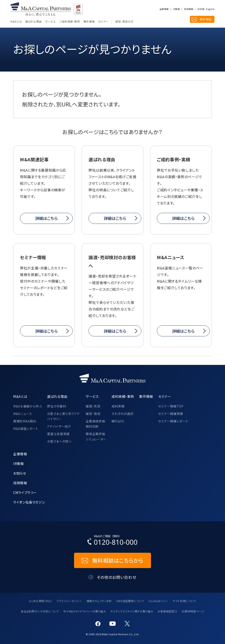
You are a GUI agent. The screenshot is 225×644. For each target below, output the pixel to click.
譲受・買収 (93, 414)
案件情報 (89, 22)
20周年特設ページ (193, 611)
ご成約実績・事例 (70, 22)
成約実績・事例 (123, 396)
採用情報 (189, 9)
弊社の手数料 (57, 406)
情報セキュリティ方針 (99, 601)
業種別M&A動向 (25, 421)
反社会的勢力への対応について (40, 611)
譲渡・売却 (93, 406)
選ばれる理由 (34, 22)
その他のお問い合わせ (117, 577)
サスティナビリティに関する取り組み (132, 611)
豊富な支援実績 (58, 434)
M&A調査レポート (26, 429)
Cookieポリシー (158, 601)
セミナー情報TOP (171, 406)
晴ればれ (118, 421)
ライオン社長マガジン (29, 502)
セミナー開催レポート (173, 421)
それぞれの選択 (122, 414)
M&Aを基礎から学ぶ (27, 406)
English (210, 9)
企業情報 (164, 9)
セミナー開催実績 (171, 414)
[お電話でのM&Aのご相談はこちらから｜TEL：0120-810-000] (112, 541)
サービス (51, 22)
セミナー (103, 22)
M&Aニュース (23, 414)
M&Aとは (16, 22)
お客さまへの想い (59, 441)
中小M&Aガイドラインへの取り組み (85, 611)
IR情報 (176, 9)
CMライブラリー (25, 492)
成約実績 (118, 406)
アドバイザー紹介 (59, 426)
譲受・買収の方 (124, 22)
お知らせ (20, 473)
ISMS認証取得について (130, 601)
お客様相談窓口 (167, 611)
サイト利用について (184, 601)
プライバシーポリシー (69, 601)
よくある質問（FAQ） (41, 601)
